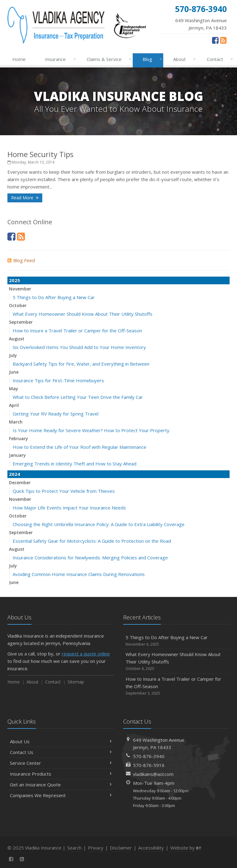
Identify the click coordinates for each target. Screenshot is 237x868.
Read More (25, 198)
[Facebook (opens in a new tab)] (215, 40)
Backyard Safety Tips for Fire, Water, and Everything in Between (81, 364)
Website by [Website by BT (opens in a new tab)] (186, 848)
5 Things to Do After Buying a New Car (54, 297)
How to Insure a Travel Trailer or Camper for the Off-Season (77, 331)
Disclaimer (121, 848)
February (19, 438)
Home (19, 59)
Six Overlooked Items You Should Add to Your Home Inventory (79, 347)
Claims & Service (108, 59)
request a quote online (86, 654)
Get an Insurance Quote (61, 785)
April (14, 405)
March (16, 422)
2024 (15, 474)
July (13, 355)
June (14, 372)
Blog (151, 59)
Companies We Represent (61, 795)
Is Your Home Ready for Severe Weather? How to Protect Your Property (91, 430)
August (17, 339)
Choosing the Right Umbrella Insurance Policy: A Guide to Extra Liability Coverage (99, 524)
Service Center (61, 763)
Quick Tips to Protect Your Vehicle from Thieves (64, 491)
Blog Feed (21, 260)
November (20, 289)
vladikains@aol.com (153, 774)
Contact (219, 59)
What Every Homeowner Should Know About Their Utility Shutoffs (83, 314)
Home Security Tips (40, 154)
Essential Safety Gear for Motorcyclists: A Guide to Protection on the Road (92, 541)
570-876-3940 (149, 756)
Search (74, 848)
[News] (223, 40)
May (14, 389)
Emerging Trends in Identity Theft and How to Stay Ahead (75, 464)
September (21, 322)
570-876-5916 (149, 765)
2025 (15, 280)
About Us (61, 741)
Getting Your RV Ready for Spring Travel (56, 414)
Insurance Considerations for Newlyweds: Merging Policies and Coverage (90, 558)
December (20, 483)
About (183, 59)
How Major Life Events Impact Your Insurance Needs (69, 508)
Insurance (59, 59)
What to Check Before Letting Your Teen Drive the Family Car (78, 397)
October (18, 305)
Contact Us (61, 752)
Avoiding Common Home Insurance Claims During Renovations (79, 574)
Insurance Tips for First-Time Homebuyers (58, 380)
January (17, 455)
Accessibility (151, 848)
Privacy (96, 848)
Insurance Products (61, 774)
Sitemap (76, 682)
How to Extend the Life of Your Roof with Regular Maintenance (79, 447)
